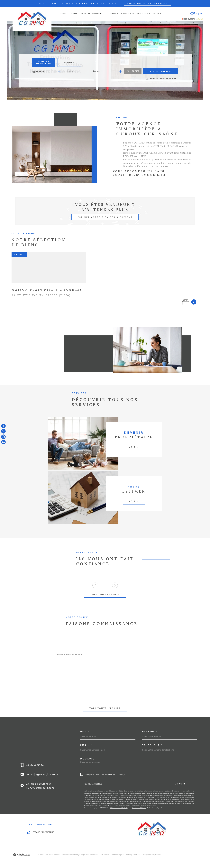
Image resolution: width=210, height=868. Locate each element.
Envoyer (181, 784)
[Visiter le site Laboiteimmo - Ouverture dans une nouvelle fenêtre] (21, 855)
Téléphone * (152, 745)
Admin (129, 855)
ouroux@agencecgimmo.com (42, 774)
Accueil (64, 14)
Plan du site (105, 855)
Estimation (113, 14)
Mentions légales (118, 855)
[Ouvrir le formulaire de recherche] (133, 71)
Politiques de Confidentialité (119, 808)
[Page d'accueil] (32, 19)
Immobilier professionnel (92, 14)
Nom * (85, 732)
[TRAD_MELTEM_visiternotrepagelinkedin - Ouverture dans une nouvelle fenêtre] (3, 442)
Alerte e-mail (128, 14)
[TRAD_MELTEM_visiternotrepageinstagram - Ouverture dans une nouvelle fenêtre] (3, 437)
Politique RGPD (148, 855)
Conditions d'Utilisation (139, 808)
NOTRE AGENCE (144, 14)
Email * (86, 745)
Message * (89, 759)
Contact (157, 14)
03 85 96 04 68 (35, 765)
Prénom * (150, 732)
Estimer (69, 63)
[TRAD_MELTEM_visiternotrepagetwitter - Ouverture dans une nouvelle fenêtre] (3, 431)
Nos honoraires (92, 855)
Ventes (74, 14)
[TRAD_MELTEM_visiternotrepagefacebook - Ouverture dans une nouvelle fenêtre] (3, 426)
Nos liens (137, 855)
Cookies (158, 855)
